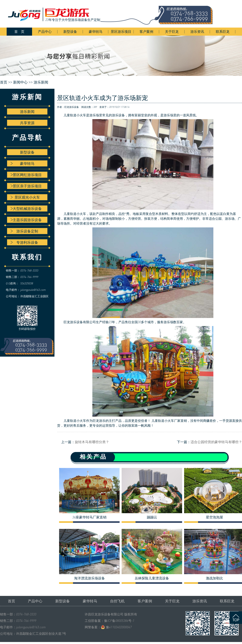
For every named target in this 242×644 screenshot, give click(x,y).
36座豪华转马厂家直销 (89, 517)
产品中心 (45, 31)
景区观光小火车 (25, 197)
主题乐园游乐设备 (26, 220)
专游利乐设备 (24, 242)
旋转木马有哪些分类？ (92, 442)
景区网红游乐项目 (26, 175)
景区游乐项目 (121, 31)
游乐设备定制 (24, 231)
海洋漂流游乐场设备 (89, 578)
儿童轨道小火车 (75, 115)
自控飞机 (117, 601)
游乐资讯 (197, 31)
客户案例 (146, 31)
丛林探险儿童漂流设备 (152, 578)
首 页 (19, 31)
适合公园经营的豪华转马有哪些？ (216, 442)
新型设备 (70, 31)
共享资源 (27, 123)
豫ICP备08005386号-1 (119, 621)
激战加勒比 (214, 578)
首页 (11, 601)
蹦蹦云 (152, 517)
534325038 (27, 283)
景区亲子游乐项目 (26, 186)
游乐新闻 (41, 82)
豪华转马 (96, 31)
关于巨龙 (172, 31)
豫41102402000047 (119, 627)
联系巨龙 (223, 31)
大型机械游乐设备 (26, 208)
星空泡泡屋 (214, 517)
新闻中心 (20, 82)
